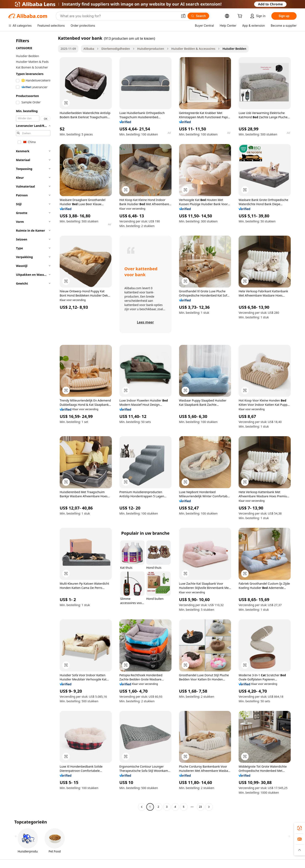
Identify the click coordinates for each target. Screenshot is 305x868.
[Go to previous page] (142, 807)
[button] (183, 16)
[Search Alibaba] (119, 16)
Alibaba (89, 49)
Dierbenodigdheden (116, 49)
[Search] (198, 16)
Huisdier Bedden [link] (234, 49)
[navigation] (32, 423)
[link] (300, 828)
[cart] (241, 16)
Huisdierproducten (151, 49)
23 (201, 807)
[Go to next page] (209, 807)
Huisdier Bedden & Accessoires (193, 49)
